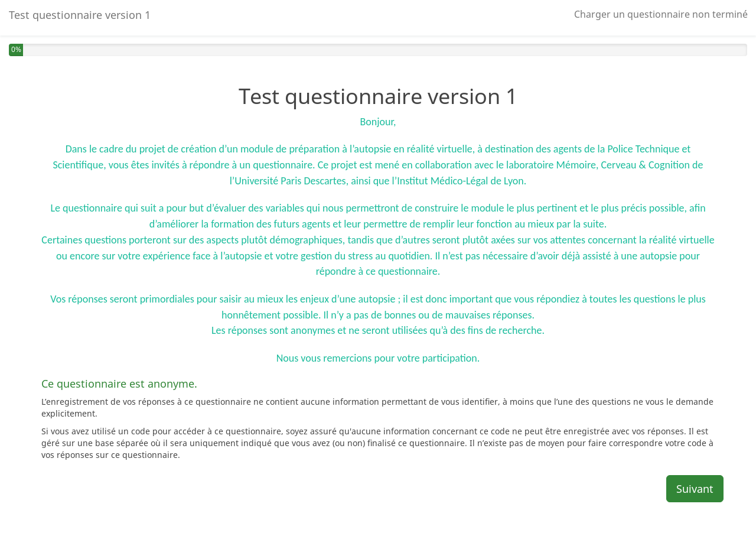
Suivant (695, 489)
